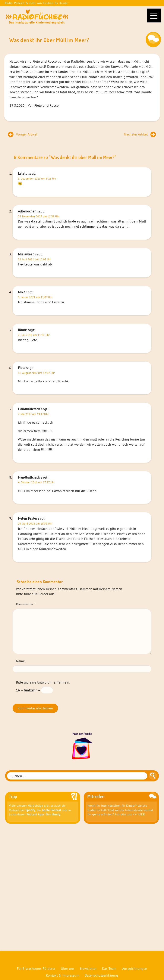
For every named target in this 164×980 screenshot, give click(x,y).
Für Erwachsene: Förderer (36, 968)
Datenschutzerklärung (101, 975)
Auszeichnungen (135, 968)
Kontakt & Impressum (63, 975)
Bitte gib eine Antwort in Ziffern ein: (43, 682)
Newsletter (88, 968)
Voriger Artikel (23, 134)
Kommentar (26, 604)
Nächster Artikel (140, 134)
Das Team (109, 968)
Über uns (68, 968)
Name (20, 661)
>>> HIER (139, 814)
